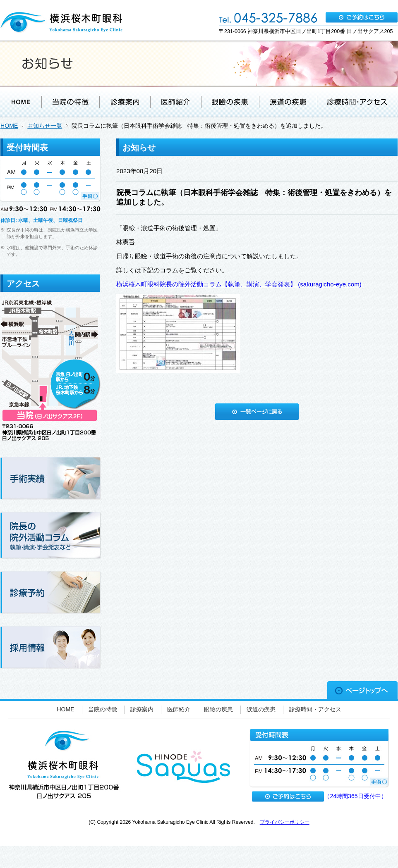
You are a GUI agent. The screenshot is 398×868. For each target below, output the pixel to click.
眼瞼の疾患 (218, 709)
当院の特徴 (103, 709)
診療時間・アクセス (315, 709)
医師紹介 (179, 709)
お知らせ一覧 (45, 126)
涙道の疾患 (261, 709)
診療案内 (142, 709)
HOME (9, 126)
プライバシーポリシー (285, 822)
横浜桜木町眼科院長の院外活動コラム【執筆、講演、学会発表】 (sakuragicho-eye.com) (239, 284)
